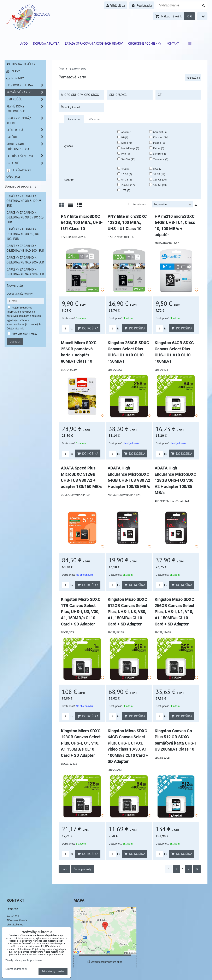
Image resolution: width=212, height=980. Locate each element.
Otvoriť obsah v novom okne (105, 962)
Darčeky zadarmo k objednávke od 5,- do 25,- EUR (25, 201)
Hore (64, 869)
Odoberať (15, 341)
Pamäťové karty (26, 92)
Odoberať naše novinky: (20, 294)
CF (160, 95)
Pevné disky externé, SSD (26, 109)
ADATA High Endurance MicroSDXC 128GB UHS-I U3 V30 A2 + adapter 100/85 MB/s (175, 480)
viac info (20, 328)
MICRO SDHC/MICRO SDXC (80, 95)
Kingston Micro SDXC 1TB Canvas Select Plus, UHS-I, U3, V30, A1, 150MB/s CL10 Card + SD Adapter (81, 612)
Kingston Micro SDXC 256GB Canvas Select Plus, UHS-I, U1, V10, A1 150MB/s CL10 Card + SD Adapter (175, 612)
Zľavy (13, 71)
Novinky (15, 78)
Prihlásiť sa (116, 5)
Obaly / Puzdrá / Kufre (26, 121)
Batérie (26, 137)
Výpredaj (13, 177)
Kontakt (173, 43)
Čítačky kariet (70, 107)
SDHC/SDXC (118, 95)
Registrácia (142, 5)
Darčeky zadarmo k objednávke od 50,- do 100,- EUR (23, 234)
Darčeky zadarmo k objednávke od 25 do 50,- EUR (25, 217)
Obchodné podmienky (145, 43)
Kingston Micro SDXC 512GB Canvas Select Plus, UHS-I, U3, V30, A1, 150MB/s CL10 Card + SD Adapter (128, 612)
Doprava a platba (46, 43)
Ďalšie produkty (82, 869)
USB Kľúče (26, 99)
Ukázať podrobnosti (16, 969)
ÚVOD (24, 43)
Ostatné (26, 163)
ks (67, 328)
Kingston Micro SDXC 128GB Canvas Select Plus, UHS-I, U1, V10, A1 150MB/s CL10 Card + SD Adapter (81, 743)
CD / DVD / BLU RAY (26, 85)
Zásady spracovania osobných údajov (94, 43)
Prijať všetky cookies (53, 971)
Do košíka (88, 328)
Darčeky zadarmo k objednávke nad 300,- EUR (25, 272)
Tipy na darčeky (21, 64)
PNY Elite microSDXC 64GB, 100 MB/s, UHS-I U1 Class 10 (82, 223)
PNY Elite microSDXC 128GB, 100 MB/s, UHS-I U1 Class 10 (127, 223)
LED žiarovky (19, 170)
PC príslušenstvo (26, 156)
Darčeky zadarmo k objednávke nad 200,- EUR (25, 260)
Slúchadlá (26, 130)
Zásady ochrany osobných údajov (24, 960)
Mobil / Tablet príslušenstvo (26, 146)
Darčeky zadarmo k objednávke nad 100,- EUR (25, 248)
